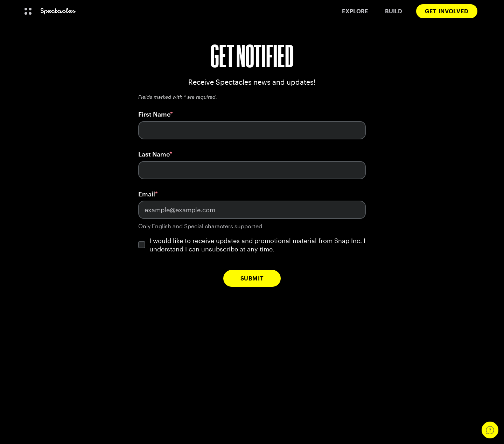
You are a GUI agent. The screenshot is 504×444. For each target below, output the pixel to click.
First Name (154, 114)
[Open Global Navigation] (28, 11)
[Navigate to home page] (58, 11)
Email (147, 194)
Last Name (154, 154)
